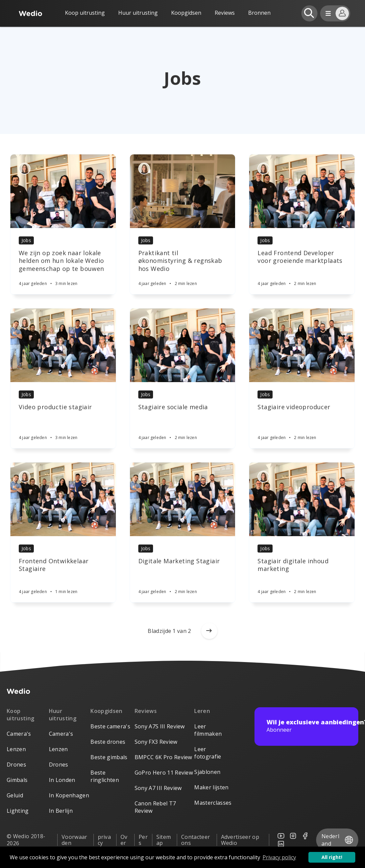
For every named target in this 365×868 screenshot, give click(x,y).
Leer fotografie (208, 753)
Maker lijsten (211, 787)
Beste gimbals (109, 757)
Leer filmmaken (208, 730)
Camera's (19, 734)
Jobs (26, 240)
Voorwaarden (75, 840)
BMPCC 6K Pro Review (163, 757)
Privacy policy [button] (279, 857)
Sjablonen (207, 772)
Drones (16, 765)
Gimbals (17, 780)
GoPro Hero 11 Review (164, 773)
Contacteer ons (196, 840)
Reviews (225, 13)
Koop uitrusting (85, 13)
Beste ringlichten (105, 776)
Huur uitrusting (138, 13)
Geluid (15, 795)
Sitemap (164, 840)
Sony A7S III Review (160, 726)
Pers (143, 840)
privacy (104, 840)
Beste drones (108, 742)
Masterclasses (213, 803)
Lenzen (16, 749)
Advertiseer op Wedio (240, 840)
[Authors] (25, 169)
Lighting (18, 811)
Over (124, 840)
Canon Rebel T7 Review (155, 807)
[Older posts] (209, 631)
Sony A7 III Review (158, 788)
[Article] (63, 191)
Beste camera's (110, 726)
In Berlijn (61, 811)
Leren (202, 711)
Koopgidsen (186, 13)
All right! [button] (332, 857)
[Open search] (309, 13)
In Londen (62, 780)
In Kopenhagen (69, 795)
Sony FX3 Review (156, 742)
